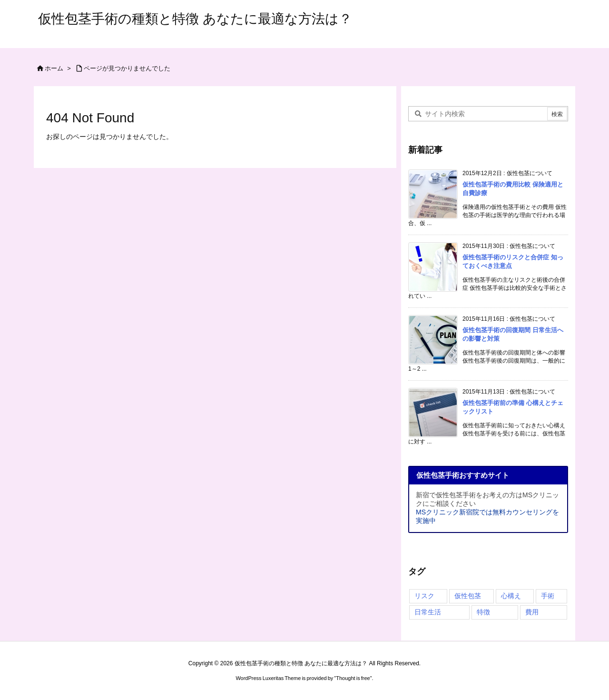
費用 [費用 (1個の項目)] (532, 612)
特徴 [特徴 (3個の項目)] (483, 612)
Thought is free (353, 678)
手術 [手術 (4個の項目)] (548, 596)
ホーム (54, 68)
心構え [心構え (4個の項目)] (511, 596)
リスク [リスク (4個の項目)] (424, 596)
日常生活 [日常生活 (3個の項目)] (428, 612)
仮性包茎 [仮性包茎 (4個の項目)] (468, 596)
